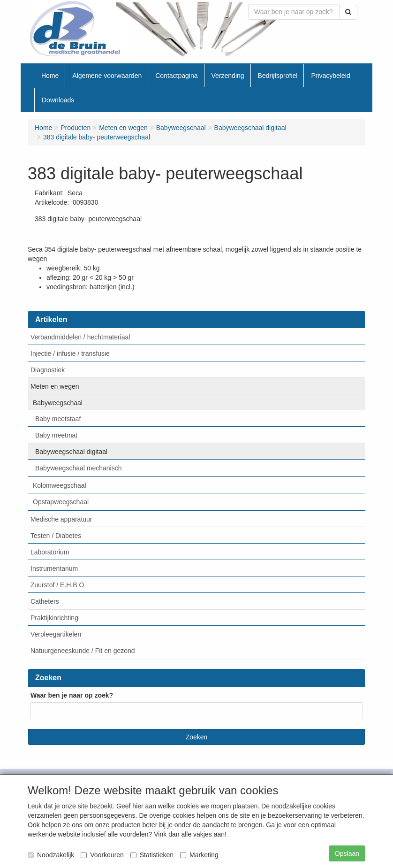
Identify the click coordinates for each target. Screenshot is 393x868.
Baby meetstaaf (58, 419)
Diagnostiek (48, 370)
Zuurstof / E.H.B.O (57, 585)
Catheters (45, 601)
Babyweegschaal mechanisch (78, 468)
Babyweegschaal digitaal (71, 452)
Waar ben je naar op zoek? (72, 695)
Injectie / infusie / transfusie (70, 353)
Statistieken (152, 855)
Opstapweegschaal (61, 502)
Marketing (199, 855)
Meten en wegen (55, 386)
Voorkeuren (102, 855)
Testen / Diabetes (56, 536)
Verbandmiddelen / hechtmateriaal (80, 337)
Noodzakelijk (51, 855)
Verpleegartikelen (56, 634)
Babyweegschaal (58, 403)
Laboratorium (50, 552)
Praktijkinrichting (54, 618)
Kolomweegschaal (60, 485)
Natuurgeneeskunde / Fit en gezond (83, 651)
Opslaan (347, 853)
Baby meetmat (56, 435)
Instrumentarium (54, 568)
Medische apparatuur (61, 519)
